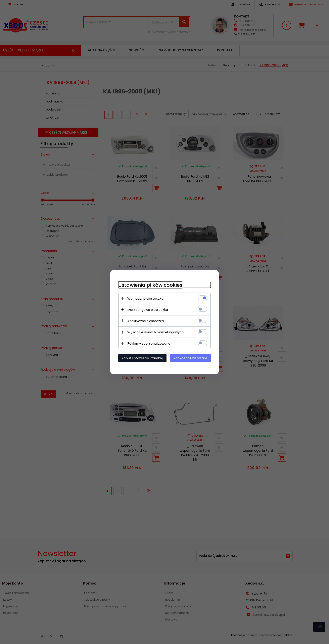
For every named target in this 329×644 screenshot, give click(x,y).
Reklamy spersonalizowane (149, 343)
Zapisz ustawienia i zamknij (142, 358)
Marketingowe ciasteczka (148, 310)
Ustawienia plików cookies (150, 285)
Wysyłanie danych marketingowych (155, 332)
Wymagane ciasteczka (145, 298)
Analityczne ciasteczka (146, 321)
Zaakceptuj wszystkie (191, 358)
